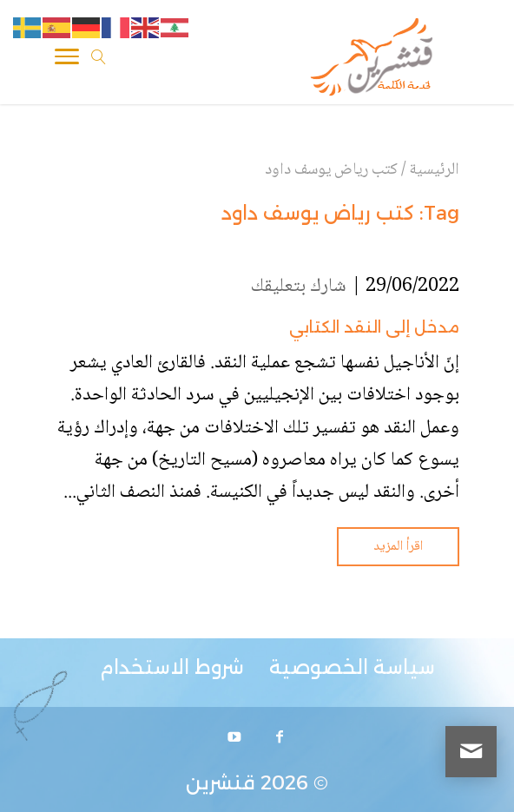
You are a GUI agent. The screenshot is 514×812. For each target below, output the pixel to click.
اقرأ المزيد (398, 547)
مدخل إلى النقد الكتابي (374, 327)
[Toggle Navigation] (67, 60)
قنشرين (221, 783)
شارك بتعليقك (299, 287)
